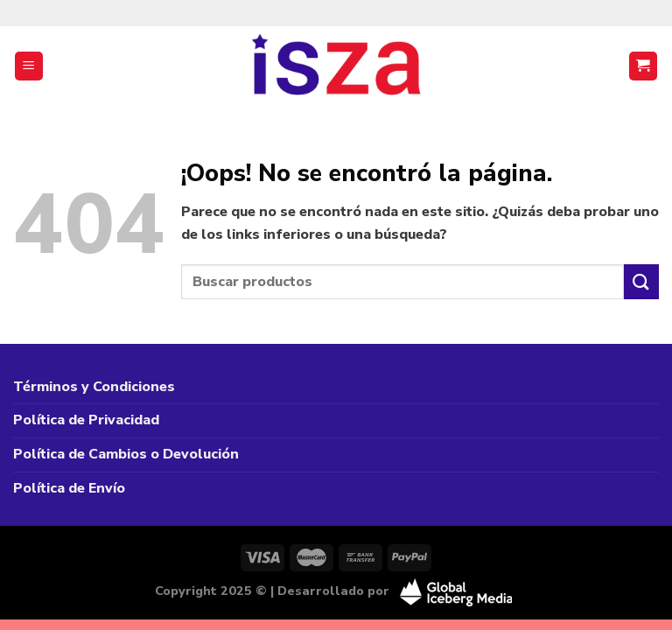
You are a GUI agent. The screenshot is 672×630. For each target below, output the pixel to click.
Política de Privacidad (86, 420)
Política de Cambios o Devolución (126, 454)
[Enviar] (641, 281)
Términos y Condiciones (94, 387)
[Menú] (29, 66)
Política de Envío (69, 488)
